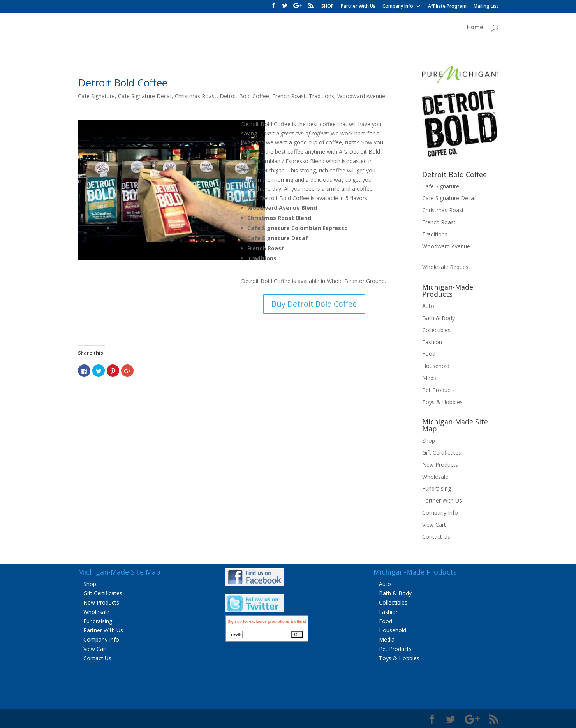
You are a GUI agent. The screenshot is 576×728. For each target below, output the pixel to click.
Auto (428, 306)
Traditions (321, 96)
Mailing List (486, 7)
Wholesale (435, 477)
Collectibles (436, 330)
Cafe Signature (96, 96)
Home (475, 28)
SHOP (328, 7)
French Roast (289, 96)
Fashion (432, 342)
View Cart (434, 525)
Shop (429, 440)
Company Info (398, 7)
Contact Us (436, 537)
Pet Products (439, 390)
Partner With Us (358, 7)
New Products (440, 465)
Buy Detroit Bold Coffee (314, 304)
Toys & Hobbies (442, 402)
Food (429, 354)
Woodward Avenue (361, 96)
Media (430, 378)
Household (436, 366)
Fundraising (437, 488)
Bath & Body (439, 318)
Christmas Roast (196, 96)
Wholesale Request (446, 267)
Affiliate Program (447, 7)
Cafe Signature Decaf (145, 96)
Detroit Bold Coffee (123, 83)
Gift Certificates (442, 453)
